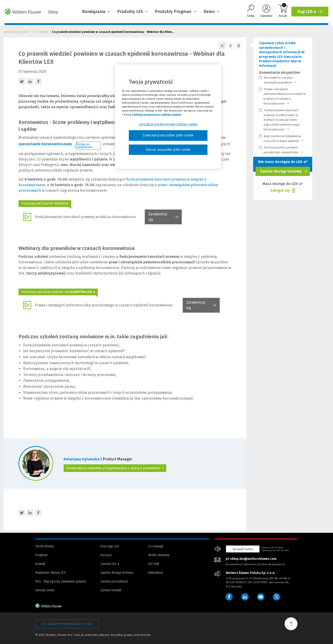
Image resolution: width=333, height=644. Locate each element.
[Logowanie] (266, 12)
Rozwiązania (96, 12)
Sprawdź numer (243, 549)
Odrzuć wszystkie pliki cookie (168, 150)
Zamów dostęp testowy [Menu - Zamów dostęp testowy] (117, 573)
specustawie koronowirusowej (45, 144)
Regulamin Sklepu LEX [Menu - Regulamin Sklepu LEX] (50, 573)
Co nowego (41, 32)
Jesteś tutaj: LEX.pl (16, 32)
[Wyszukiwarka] (251, 12)
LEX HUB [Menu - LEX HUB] (154, 564)
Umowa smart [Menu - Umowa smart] (45, 590)
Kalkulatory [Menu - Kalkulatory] (156, 573)
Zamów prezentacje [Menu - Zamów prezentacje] (114, 581)
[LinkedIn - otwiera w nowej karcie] (30, 81)
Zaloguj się (280, 191)
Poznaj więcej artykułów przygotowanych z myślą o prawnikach (115, 468)
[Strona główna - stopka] (57, 606)
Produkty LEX (133, 12)
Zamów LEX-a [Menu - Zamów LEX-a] (110, 564)
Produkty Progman (176, 12)
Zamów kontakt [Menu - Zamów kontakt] (111, 590)
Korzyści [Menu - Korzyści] (106, 555)
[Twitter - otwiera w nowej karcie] (22, 81)
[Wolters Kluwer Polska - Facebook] (229, 597)
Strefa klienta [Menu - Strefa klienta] (45, 546)
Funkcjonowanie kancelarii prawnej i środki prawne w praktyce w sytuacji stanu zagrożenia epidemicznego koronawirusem (282, 120)
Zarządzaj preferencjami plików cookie (67, 624)
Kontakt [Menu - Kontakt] (40, 564)
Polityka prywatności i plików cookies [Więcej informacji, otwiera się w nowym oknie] (157, 114)
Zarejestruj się (158, 218)
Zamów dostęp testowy (284, 173)
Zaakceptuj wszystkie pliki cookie (168, 135)
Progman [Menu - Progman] (41, 555)
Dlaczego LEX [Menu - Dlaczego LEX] (110, 546)
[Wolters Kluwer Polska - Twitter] (277, 597)
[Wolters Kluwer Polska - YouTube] (261, 597)
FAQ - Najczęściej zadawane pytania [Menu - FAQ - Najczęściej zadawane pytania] (61, 581)
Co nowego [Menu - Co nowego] (156, 546)
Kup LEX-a (311, 13)
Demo (212, 12)
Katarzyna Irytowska (82, 459)
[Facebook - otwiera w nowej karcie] (38, 81)
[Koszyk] (283, 12)
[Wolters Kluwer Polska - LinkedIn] (245, 597)
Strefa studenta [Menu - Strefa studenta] (159, 555)
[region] (168, 117)
